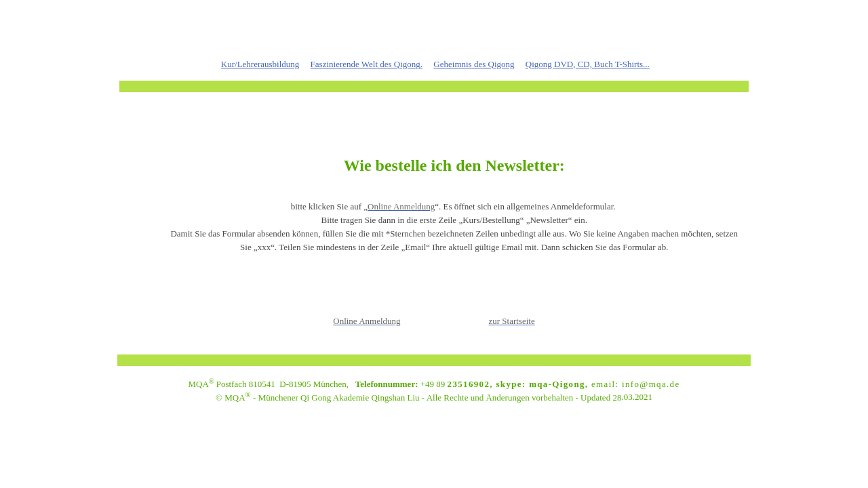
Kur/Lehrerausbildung (260, 64)
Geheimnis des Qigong (474, 64)
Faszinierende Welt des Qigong (366, 64)
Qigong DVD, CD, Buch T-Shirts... (588, 64)
